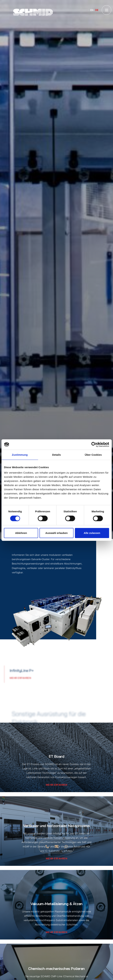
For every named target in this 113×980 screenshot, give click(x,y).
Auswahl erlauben (56, 533)
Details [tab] (57, 455)
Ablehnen (21, 533)
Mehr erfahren (15, 678)
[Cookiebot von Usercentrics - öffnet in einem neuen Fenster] (94, 444)
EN (92, 10)
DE (97, 10)
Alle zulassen (92, 533)
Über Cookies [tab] (93, 455)
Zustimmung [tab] (20, 455)
